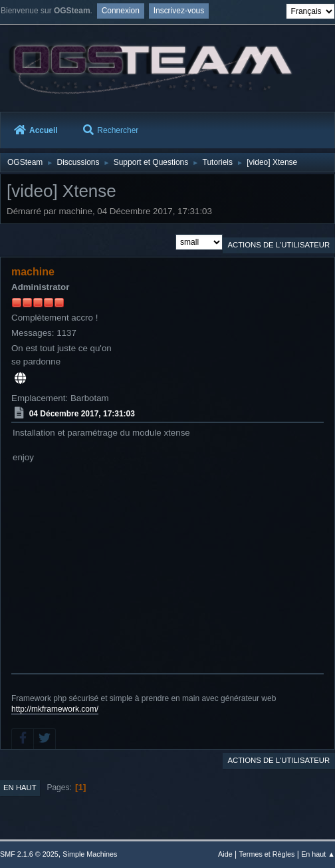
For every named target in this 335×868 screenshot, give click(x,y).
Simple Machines (90, 854)
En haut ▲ (318, 854)
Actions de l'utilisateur (279, 245)
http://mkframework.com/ (55, 709)
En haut (20, 788)
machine (33, 272)
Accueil (36, 130)
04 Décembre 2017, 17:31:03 (82, 414)
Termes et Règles (267, 854)
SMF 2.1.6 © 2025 (29, 854)
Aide (225, 854)
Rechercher (111, 130)
